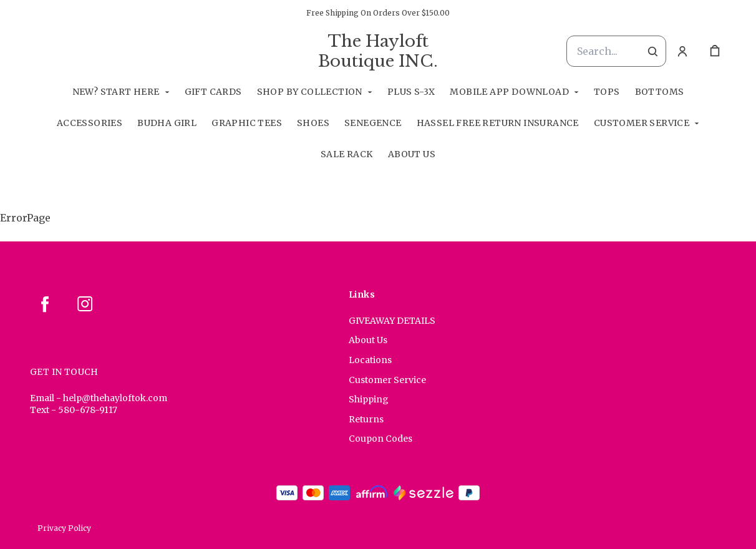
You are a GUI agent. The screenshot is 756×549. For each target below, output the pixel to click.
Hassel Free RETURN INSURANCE (498, 123)
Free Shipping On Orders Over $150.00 (378, 13)
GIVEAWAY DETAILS (392, 321)
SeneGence (373, 123)
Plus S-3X (411, 92)
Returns (366, 419)
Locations (370, 360)
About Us (412, 154)
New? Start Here (116, 92)
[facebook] (45, 304)
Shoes (313, 123)
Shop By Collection (310, 92)
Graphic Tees (247, 123)
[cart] (715, 51)
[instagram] (85, 304)
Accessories (90, 123)
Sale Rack (347, 154)
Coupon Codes (380, 439)
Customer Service (642, 123)
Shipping (369, 399)
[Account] (682, 51)
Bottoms (660, 92)
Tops (607, 92)
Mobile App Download (509, 92)
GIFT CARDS (213, 92)
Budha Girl (167, 123)
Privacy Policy (64, 528)
